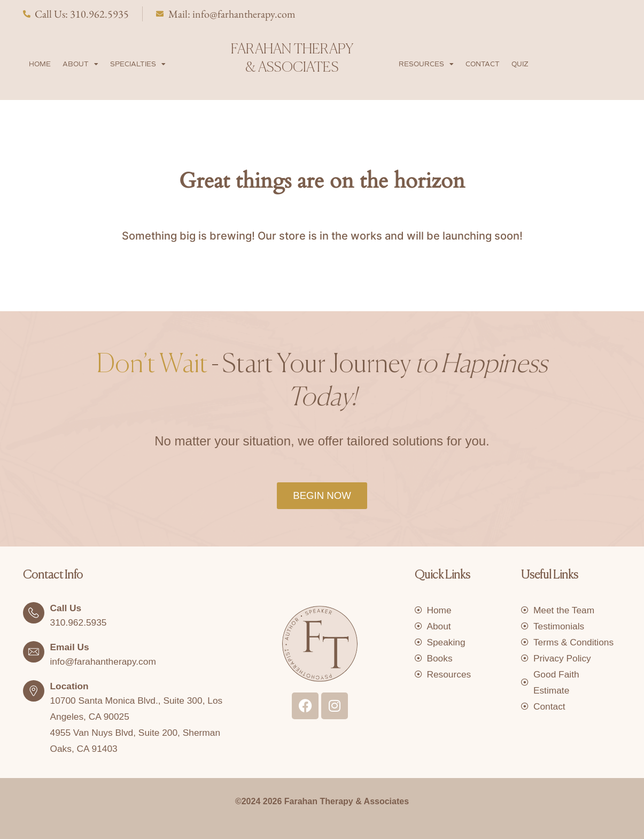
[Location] (34, 690)
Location (70, 685)
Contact (483, 63)
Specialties (138, 63)
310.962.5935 (80, 621)
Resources (426, 63)
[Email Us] (34, 651)
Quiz (520, 63)
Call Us (67, 607)
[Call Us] (34, 612)
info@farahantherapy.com (105, 660)
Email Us (71, 646)
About (80, 63)
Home (40, 63)
